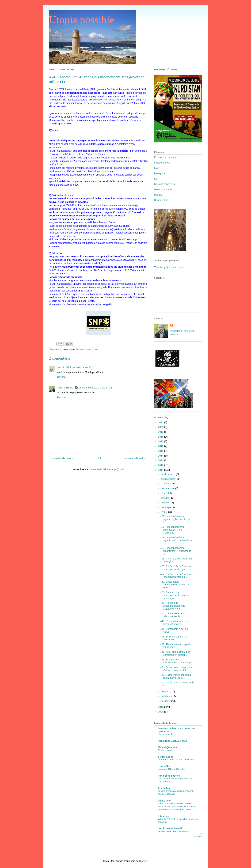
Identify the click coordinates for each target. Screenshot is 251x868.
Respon (61, 377)
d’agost (165, 493)
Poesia (158, 195)
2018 (161, 437)
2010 (161, 707)
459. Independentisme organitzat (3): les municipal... (172, 530)
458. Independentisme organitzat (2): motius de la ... (176, 540)
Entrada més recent (62, 458)
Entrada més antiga (135, 458)
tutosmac (163, 816)
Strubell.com (165, 757)
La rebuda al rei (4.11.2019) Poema (176, 760)
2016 (161, 446)
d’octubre (166, 484)
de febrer (166, 696)
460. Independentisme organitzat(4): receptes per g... (176, 519)
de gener (166, 701)
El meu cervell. (166, 750)
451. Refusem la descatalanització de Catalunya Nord (173, 606)
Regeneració (161, 200)
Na (156, 179)
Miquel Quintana (167, 747)
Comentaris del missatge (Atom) (107, 469)
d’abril (164, 512)
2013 (161, 460)
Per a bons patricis (169, 776)
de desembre (168, 474)
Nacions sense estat (87, 349)
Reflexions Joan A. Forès (172, 741)
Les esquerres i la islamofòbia (173, 831)
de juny (165, 503)
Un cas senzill (165, 734)
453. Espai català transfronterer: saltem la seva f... (175, 585)
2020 (161, 427)
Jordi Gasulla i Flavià (170, 828)
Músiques (159, 173)
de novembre (168, 479)
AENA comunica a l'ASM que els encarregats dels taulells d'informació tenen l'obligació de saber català (177, 807)
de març (166, 691)
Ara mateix (164, 788)
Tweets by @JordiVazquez (169, 267)
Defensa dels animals (166, 157)
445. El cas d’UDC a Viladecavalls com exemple (176, 661)
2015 (161, 451)
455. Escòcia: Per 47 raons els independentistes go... (177, 568)
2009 (161, 712)
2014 (161, 456)
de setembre (168, 488)
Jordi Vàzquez (65, 388)
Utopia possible (81, 20)
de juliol (165, 498)
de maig (166, 507)
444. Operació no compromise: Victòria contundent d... (177, 669)
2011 (161, 470)
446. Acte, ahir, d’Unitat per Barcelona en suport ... (175, 653)
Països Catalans (163, 189)
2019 (161, 432)
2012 (161, 465)
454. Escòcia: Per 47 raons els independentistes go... (177, 576)
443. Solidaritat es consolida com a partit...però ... (176, 676)
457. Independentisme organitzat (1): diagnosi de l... (176, 551)
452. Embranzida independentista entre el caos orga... (175, 595)
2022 (161, 422)
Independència (162, 163)
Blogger (143, 861)
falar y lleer (164, 801)
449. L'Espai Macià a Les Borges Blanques (174, 623)
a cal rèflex (164, 766)
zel (59, 367)
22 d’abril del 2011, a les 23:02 (78, 367)
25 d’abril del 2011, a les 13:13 (95, 388)
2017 (161, 441)
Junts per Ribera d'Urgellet (172, 769)
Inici (99, 458)
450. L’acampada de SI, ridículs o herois (173, 615)
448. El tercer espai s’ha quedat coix (173, 638)
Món (157, 168)
